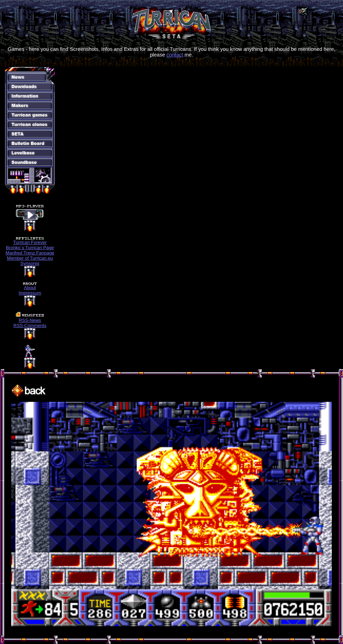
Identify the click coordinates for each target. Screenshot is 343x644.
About (30, 288)
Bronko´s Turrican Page (30, 248)
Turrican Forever (30, 242)
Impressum (30, 293)
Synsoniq (30, 263)
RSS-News (30, 320)
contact (175, 55)
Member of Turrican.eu (30, 258)
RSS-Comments (30, 326)
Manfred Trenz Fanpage (30, 253)
